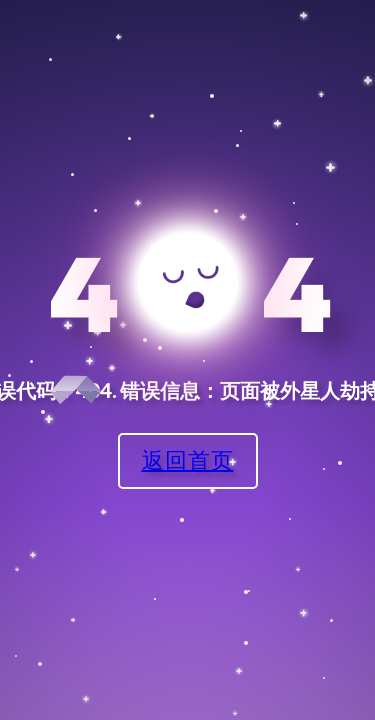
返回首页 (188, 459)
